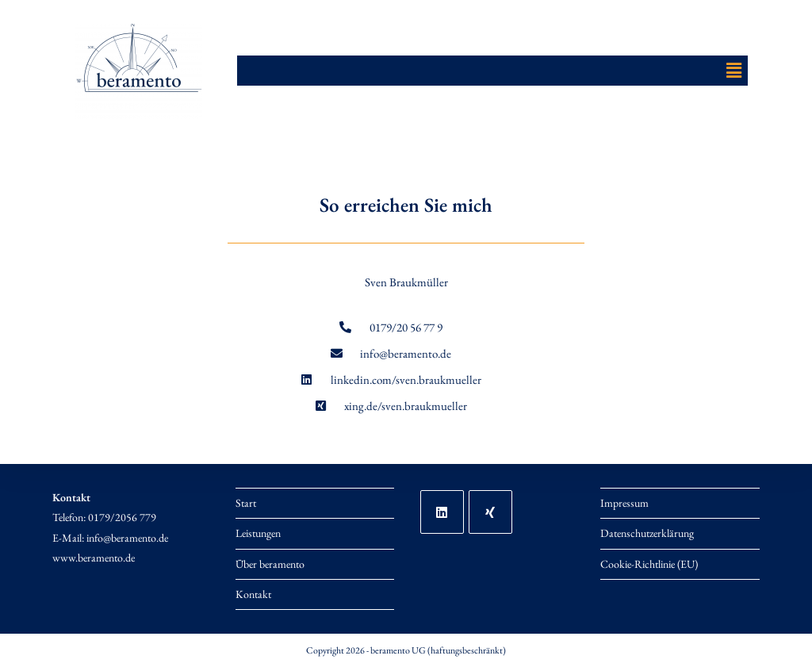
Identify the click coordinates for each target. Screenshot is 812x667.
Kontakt (253, 594)
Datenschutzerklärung (647, 533)
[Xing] (490, 512)
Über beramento (270, 564)
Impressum (624, 503)
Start (246, 503)
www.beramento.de (94, 558)
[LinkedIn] (442, 512)
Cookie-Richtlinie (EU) (649, 564)
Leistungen (258, 533)
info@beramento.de (127, 538)
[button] (733, 71)
